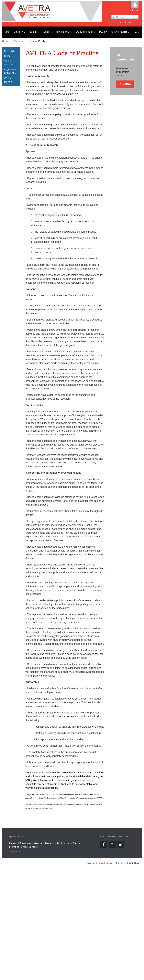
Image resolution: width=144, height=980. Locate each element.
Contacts (33, 847)
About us (19, 41)
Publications (64, 843)
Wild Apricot (108, 863)
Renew (128, 22)
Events (76, 843)
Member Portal (18, 847)
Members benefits (44, 843)
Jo (121, 22)
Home (6, 41)
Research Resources (20, 843)
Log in (135, 5)
